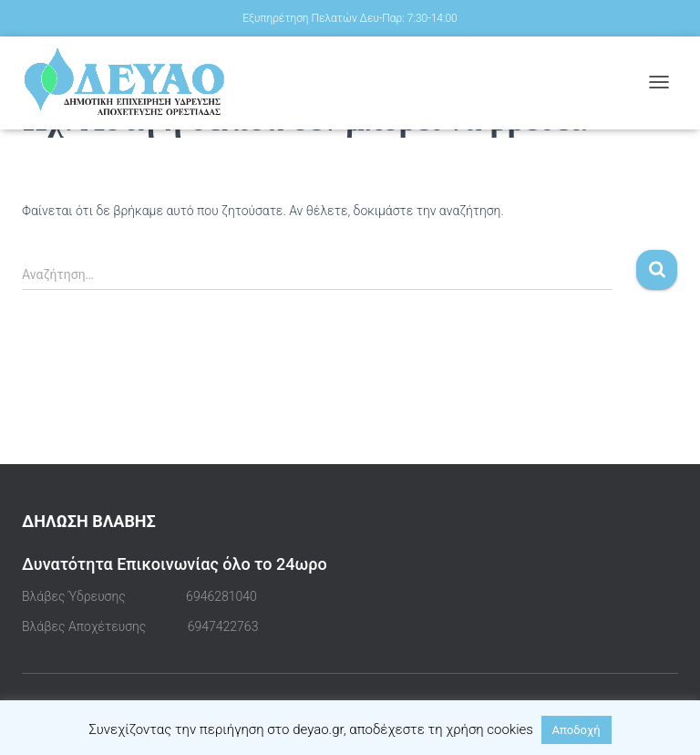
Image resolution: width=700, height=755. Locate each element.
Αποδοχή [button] (576, 730)
